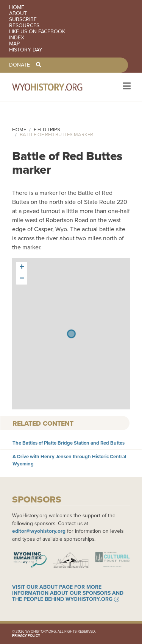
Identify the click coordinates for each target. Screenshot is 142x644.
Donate (20, 65)
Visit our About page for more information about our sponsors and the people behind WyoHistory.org (68, 593)
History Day (26, 50)
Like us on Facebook (37, 32)
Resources (24, 26)
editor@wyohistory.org (39, 531)
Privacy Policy (26, 636)
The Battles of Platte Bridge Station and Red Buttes (69, 443)
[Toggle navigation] (126, 87)
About (18, 14)
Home (17, 8)
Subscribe (23, 20)
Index (17, 38)
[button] (22, 268)
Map (14, 44)
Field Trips (47, 130)
